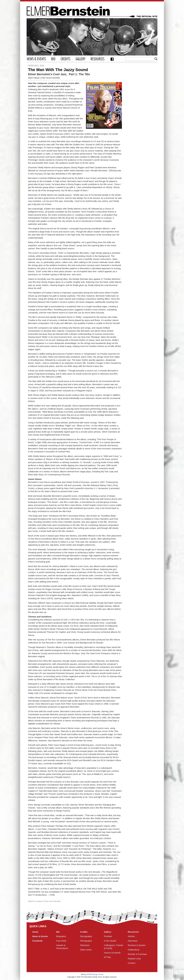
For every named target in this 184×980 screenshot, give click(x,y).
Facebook (112, 59)
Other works (86, 950)
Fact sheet (61, 941)
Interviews (133, 941)
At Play (107, 957)
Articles (131, 936)
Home (35, 932)
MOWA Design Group (95, 974)
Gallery (80, 59)
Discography (86, 936)
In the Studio (110, 941)
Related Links (134, 959)
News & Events (36, 59)
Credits (65, 59)
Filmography (86, 941)
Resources (97, 59)
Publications (134, 950)
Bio (53, 59)
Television (85, 945)
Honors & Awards (112, 953)
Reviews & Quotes (137, 945)
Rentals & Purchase (137, 954)
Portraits (108, 936)
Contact (132, 963)
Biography (61, 936)
